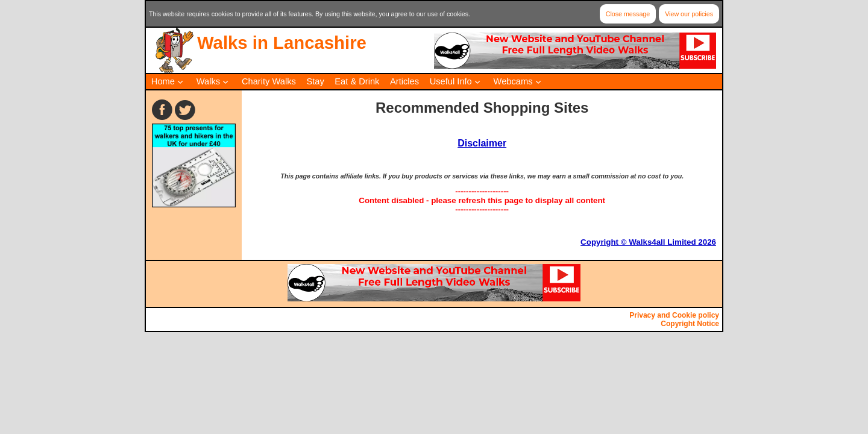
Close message (628, 14)
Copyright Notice (690, 324)
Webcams (513, 81)
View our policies (689, 14)
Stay (315, 81)
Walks (208, 81)
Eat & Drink (357, 81)
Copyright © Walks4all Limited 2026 (648, 242)
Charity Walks (269, 81)
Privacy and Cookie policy (674, 315)
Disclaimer (482, 143)
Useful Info (451, 81)
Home (163, 81)
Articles (404, 81)
